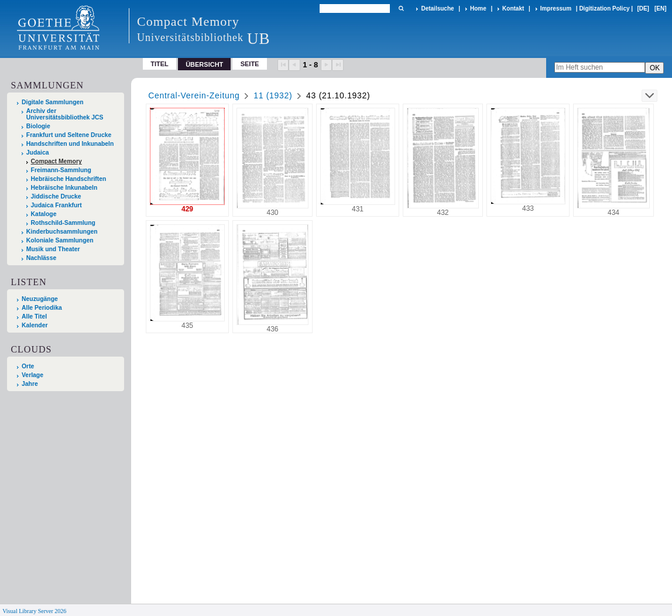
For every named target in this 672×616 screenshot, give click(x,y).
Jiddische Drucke (56, 196)
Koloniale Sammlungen (60, 240)
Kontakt (513, 8)
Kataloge (44, 214)
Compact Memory (56, 161)
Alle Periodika (42, 308)
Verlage (32, 375)
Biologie (38, 126)
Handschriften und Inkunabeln (70, 144)
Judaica (38, 153)
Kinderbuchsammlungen (62, 232)
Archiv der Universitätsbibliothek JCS (65, 114)
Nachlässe (41, 258)
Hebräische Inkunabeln (64, 188)
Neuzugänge (40, 299)
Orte (28, 366)
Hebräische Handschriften (69, 179)
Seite (250, 64)
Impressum (556, 8)
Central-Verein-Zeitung (194, 95)
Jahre (30, 384)
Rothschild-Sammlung (63, 223)
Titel (160, 64)
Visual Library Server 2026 (34, 611)
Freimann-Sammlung (61, 170)
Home (478, 8)
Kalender (35, 325)
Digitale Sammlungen (53, 102)
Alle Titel (34, 316)
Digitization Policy (604, 8)
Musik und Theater (53, 249)
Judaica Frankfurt (56, 205)
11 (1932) (273, 95)
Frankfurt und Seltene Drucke (69, 135)
